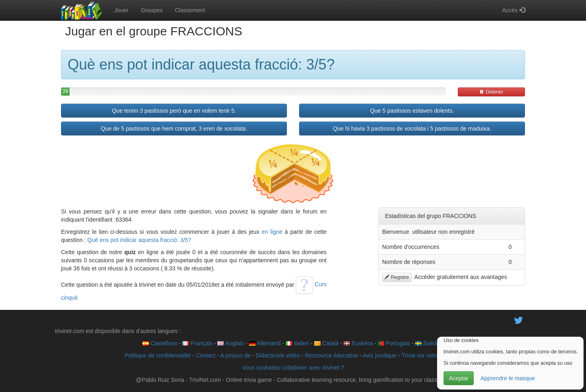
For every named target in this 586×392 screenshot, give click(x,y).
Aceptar (459, 378)
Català (326, 343)
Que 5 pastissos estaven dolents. (412, 111)
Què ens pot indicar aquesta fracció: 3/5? (139, 240)
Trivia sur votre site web (432, 355)
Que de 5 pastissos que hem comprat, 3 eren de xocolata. (174, 128)
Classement (190, 10)
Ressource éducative (331, 355)
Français (197, 343)
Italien (297, 343)
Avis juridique (379, 355)
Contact (206, 355)
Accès (514, 10)
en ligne (272, 232)
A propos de (235, 355)
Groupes (152, 10)
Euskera (358, 343)
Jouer (121, 10)
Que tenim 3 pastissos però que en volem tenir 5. (174, 111)
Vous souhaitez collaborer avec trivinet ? (293, 368)
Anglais (231, 343)
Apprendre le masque (508, 378)
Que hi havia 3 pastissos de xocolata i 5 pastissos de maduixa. (412, 128)
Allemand (265, 343)
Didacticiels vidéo (278, 355)
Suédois (429, 343)
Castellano (160, 343)
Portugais (394, 343)
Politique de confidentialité (158, 355)
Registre (397, 277)
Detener (491, 92)
